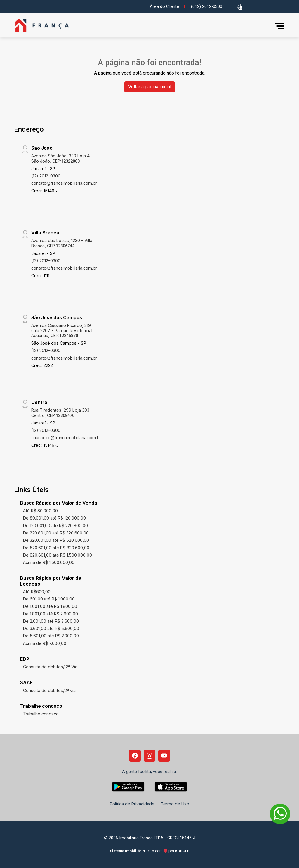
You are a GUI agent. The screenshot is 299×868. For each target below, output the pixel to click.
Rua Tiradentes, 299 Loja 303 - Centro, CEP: (62, 413)
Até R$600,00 (37, 592)
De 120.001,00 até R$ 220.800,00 (55, 526)
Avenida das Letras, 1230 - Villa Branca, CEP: (62, 243)
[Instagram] (149, 756)
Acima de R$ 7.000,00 (45, 643)
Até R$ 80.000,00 (40, 511)
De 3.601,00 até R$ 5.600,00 (51, 628)
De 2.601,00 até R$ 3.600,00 (51, 621)
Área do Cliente (164, 7)
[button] (239, 7)
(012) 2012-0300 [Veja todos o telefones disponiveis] (207, 7)
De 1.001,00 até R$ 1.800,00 (50, 606)
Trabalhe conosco (41, 714)
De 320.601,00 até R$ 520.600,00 (56, 540)
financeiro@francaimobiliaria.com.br (66, 438)
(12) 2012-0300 (46, 176)
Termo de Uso (175, 804)
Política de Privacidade (132, 804)
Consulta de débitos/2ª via (49, 690)
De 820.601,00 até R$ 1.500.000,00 (58, 555)
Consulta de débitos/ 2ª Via (50, 667)
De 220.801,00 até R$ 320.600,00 (56, 533)
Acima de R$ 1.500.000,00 (49, 562)
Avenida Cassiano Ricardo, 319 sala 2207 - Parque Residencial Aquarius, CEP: (62, 330)
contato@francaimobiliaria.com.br (64, 183)
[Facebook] (135, 756)
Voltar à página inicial (150, 87)
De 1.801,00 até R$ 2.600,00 (51, 614)
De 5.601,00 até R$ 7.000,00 (51, 636)
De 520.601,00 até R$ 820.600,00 (56, 548)
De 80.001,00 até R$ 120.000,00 (54, 518)
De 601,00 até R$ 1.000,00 (49, 599)
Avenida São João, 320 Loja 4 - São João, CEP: (62, 158)
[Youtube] (164, 756)
